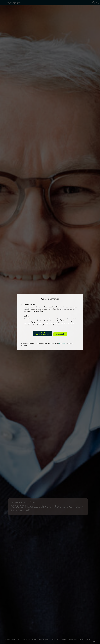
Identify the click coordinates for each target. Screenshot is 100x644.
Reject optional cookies (42, 333)
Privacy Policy (63, 344)
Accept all (60, 334)
